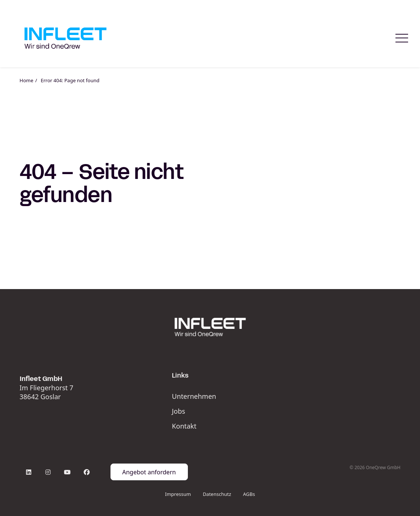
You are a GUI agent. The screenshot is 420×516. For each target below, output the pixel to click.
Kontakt (184, 426)
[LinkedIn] (29, 472)
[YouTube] (67, 472)
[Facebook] (87, 472)
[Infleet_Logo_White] (210, 327)
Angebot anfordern (149, 472)
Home (27, 80)
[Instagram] (48, 472)
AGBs (249, 494)
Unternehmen (194, 396)
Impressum (178, 494)
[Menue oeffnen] (402, 38)
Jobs (179, 411)
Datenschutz (217, 494)
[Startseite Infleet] (65, 38)
